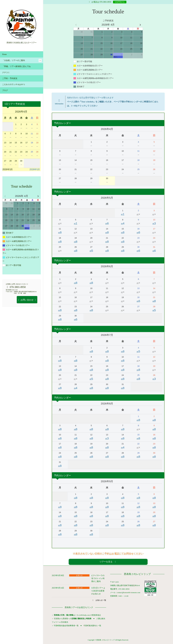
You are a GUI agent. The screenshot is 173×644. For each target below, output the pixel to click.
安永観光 (64, 622)
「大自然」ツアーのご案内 (14, 60)
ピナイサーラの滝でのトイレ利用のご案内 (98, 579)
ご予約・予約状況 (10, 78)
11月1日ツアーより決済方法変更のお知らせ (98, 591)
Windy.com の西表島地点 (91, 615)
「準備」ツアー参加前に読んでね (16, 66)
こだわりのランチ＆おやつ (14, 84)
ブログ (5, 90)
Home (4, 54)
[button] (108, 562)
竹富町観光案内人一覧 (92, 626)
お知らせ (79, 575)
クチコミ (6, 72)
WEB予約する (120, 2)
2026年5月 (35, 169)
